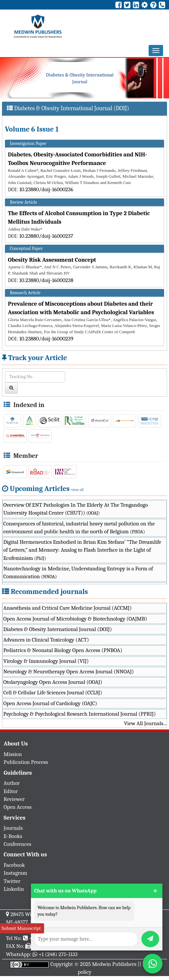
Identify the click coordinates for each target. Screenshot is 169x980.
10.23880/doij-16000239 (46, 339)
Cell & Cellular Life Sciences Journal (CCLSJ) (53, 693)
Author (12, 783)
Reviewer (14, 799)
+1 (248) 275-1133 (58, 954)
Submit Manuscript (21, 928)
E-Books (13, 836)
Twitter (12, 881)
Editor (11, 791)
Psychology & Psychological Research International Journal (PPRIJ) (80, 714)
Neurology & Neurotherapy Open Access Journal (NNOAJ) (69, 672)
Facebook (14, 865)
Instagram (15, 873)
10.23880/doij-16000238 (46, 280)
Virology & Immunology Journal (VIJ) (46, 661)
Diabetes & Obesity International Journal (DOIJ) (58, 629)
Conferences (17, 844)
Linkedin (14, 889)
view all (78, 490)
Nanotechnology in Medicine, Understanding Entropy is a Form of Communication (78, 572)
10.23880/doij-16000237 (46, 236)
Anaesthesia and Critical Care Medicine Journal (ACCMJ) (67, 608)
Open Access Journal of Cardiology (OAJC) (50, 703)
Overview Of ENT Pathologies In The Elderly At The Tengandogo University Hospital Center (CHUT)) (75, 509)
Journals (13, 828)
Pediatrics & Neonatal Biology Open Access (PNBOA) (63, 650)
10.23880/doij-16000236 (46, 189)
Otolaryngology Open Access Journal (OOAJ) (53, 682)
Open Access (18, 807)
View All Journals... (145, 723)
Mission (13, 754)
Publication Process (26, 762)
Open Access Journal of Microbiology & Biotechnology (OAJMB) (75, 619)
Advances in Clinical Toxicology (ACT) (46, 640)
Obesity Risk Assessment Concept (52, 260)
